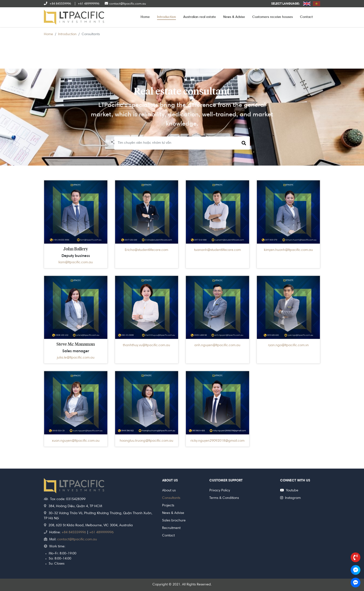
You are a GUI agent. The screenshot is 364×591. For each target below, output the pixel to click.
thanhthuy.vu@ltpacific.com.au (146, 345)
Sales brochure (174, 521)
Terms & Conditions (224, 498)
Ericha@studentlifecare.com (146, 250)
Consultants (171, 498)
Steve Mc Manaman (76, 344)
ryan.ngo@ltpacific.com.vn (288, 345)
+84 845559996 (74, 533)
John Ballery (76, 249)
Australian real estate (200, 17)
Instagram (290, 498)
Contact (306, 17)
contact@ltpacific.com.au (77, 540)
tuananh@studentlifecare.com (218, 250)
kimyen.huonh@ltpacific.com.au (288, 250)
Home (145, 17)
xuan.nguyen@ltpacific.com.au (76, 441)
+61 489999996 (101, 533)
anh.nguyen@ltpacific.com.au (217, 345)
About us (169, 491)
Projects (168, 506)
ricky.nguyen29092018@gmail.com (218, 441)
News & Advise (234, 17)
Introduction (166, 17)
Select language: (285, 4)
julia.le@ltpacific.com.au (76, 358)
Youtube (289, 491)
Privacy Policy (220, 491)
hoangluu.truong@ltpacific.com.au (146, 441)
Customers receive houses (273, 17)
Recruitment (171, 528)
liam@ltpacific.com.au (76, 263)
